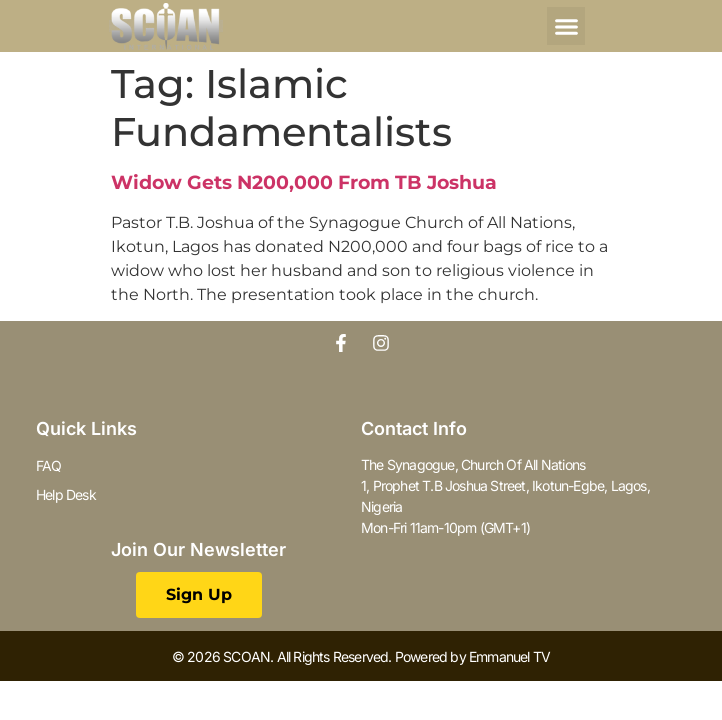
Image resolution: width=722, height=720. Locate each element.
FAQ (49, 465)
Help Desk (66, 494)
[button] (566, 26)
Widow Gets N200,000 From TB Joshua (304, 182)
